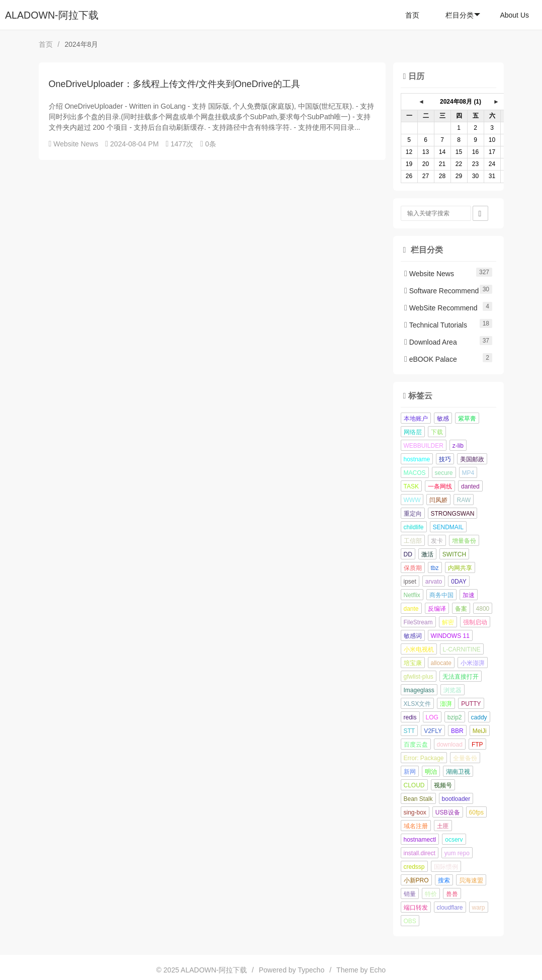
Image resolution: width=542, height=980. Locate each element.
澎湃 (446, 704)
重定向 (413, 514)
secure (444, 473)
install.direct (420, 853)
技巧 (445, 459)
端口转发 (416, 908)
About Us (514, 15)
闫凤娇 (438, 500)
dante (411, 609)
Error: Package (424, 758)
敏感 (443, 419)
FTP (477, 745)
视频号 (443, 785)
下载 (437, 432)
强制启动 (475, 622)
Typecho (311, 970)
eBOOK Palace (431, 359)
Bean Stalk (418, 799)
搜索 (444, 880)
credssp (414, 867)
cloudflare (450, 908)
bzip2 (455, 717)
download (450, 745)
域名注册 (416, 826)
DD (408, 554)
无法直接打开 (461, 677)
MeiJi (480, 731)
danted (470, 486)
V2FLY (433, 731)
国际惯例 (446, 867)
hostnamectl (420, 840)
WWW (412, 500)
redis (410, 717)
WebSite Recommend (441, 308)
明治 (431, 772)
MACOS (415, 473)
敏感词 (413, 636)
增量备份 (464, 541)
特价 (431, 894)
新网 (410, 772)
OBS (410, 921)
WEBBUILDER (424, 446)
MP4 (468, 473)
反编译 (437, 609)
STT (410, 731)
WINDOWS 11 (450, 636)
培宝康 (413, 663)
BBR (457, 731)
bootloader (456, 799)
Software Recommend (441, 291)
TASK (411, 486)
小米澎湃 (473, 663)
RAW (464, 500)
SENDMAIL (448, 527)
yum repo (457, 853)
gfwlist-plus (419, 677)
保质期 (413, 568)
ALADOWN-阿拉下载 (52, 15)
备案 (461, 609)
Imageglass (419, 690)
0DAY (459, 582)
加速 (469, 595)
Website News (76, 144)
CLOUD (414, 785)
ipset (410, 582)
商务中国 (441, 595)
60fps (476, 812)
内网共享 (460, 568)
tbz (435, 568)
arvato (434, 582)
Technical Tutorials (436, 325)
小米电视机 (419, 649)
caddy (479, 717)
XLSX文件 (418, 704)
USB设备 (448, 812)
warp (479, 908)
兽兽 (452, 894)
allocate (441, 663)
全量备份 (465, 758)
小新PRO (416, 880)
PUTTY (471, 704)
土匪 (443, 826)
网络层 (413, 432)
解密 (448, 622)
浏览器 (453, 690)
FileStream (418, 622)
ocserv (454, 840)
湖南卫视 (458, 772)
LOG (432, 717)
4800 (483, 609)
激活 (427, 554)
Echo (378, 970)
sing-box (415, 812)
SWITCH (454, 554)
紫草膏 (467, 419)
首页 (412, 15)
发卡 (437, 541)
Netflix (412, 595)
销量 (410, 894)
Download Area (431, 342)
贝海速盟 (471, 880)
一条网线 (440, 486)
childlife (414, 527)
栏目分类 (463, 15)
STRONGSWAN (453, 514)
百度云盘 (416, 745)
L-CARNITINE (462, 649)
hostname (417, 459)
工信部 (413, 541)
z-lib (458, 446)
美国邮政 (472, 459)
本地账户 (416, 419)
